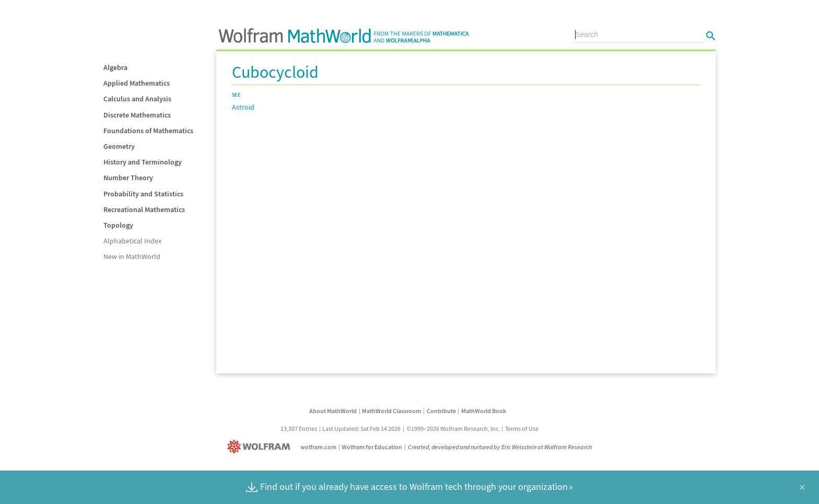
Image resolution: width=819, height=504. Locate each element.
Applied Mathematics (137, 83)
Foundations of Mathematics (148, 131)
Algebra (115, 67)
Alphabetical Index (132, 241)
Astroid (243, 107)
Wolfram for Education (372, 447)
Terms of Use (522, 429)
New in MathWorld (132, 256)
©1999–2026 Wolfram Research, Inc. (453, 429)
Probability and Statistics (143, 194)
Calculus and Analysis (137, 99)
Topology (118, 225)
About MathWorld (333, 411)
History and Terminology (143, 162)
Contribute (441, 411)
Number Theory (128, 178)
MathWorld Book (484, 411)
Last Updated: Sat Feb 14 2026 (361, 429)
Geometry (119, 146)
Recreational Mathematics (144, 209)
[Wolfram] (261, 447)
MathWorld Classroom (391, 411)
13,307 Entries (299, 429)
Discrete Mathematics (137, 115)
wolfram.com (318, 447)
